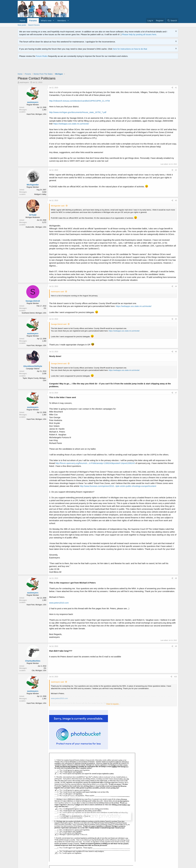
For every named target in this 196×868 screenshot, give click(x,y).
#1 (176, 88)
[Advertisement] (67, 67)
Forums (33, 21)
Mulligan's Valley (40, 194)
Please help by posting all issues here (139, 34)
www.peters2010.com (59, 603)
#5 (176, 319)
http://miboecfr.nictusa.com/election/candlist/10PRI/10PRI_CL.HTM (79, 101)
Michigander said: (58, 206)
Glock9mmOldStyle (33, 366)
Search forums (34, 25)
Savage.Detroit (33, 301)
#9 (176, 646)
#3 (176, 200)
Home (22, 21)
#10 (175, 677)
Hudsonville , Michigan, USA (36, 227)
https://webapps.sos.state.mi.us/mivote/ (71, 124)
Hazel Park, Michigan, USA (36, 114)
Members (62, 21)
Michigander (33, 185)
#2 (176, 170)
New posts (22, 25)
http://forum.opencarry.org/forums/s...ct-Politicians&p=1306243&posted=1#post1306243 (95, 463)
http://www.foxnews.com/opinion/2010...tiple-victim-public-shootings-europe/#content (118, 486)
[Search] (172, 21)
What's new (46, 21)
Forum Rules (42, 56)
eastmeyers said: (58, 292)
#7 (176, 393)
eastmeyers (24, 82)
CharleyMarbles (33, 661)
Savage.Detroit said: (59, 324)
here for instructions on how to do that (130, 49)
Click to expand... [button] (113, 704)
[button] (53, 21)
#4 (176, 286)
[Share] (172, 88)
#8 (176, 578)
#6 (176, 352)
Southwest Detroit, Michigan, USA (34, 313)
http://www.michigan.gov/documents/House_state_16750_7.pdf (78, 112)
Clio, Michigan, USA (39, 671)
